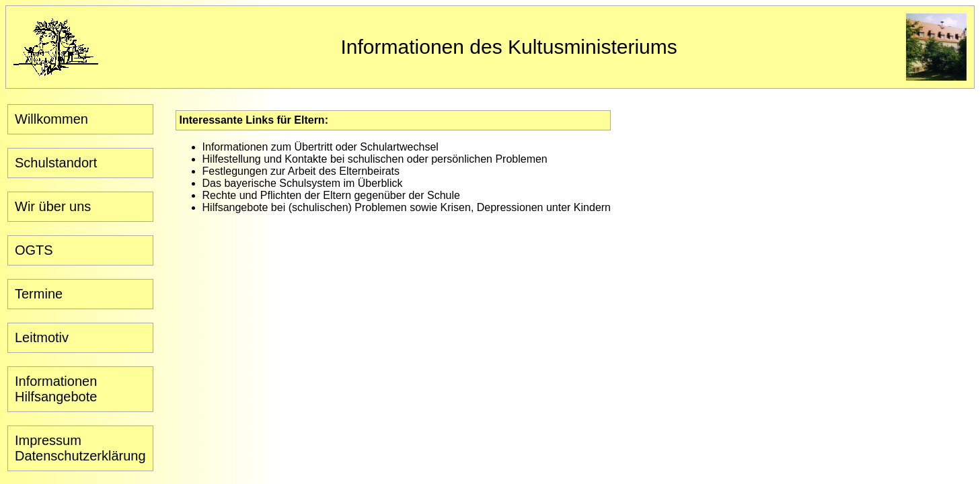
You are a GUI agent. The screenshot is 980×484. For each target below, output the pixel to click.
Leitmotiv (42, 337)
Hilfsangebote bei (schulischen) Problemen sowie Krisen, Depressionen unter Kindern (407, 207)
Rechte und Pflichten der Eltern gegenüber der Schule (331, 195)
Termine (39, 294)
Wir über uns (53, 206)
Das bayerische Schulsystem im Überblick (303, 183)
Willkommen (51, 119)
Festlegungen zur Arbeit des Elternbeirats (301, 171)
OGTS (34, 250)
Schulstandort (56, 163)
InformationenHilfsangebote (56, 389)
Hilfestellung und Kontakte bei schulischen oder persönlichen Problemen (375, 159)
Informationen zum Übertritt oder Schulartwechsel (321, 147)
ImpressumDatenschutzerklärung (80, 448)
